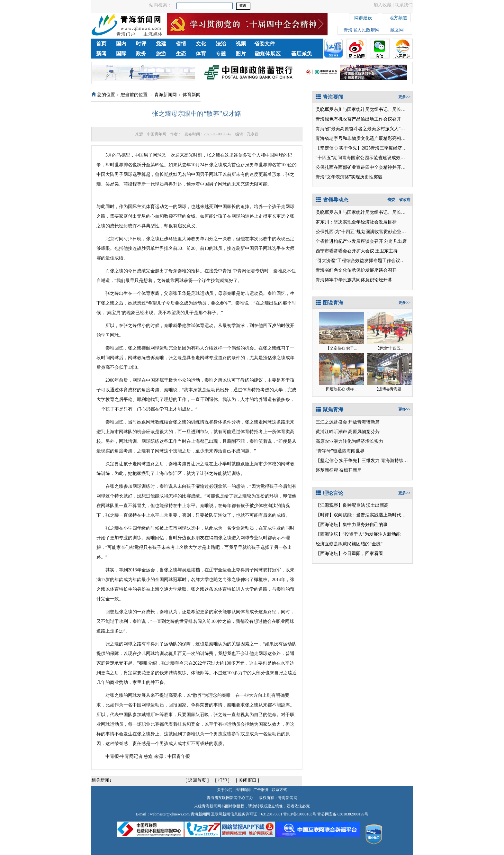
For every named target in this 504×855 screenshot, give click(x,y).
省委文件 (265, 44)
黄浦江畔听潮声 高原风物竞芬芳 (348, 432)
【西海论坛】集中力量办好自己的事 (352, 525)
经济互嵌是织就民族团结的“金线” (349, 544)
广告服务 (261, 790)
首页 (101, 44)
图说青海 (329, 303)
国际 (121, 54)
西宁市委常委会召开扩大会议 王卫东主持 (357, 251)
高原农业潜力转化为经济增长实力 (349, 441)
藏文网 (397, 30)
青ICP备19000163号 (300, 814)
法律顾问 (243, 790)
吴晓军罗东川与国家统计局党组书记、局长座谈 (363, 212)
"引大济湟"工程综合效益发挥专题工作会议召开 (362, 261)
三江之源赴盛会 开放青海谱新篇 (348, 422)
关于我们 (225, 790)
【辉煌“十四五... (389, 348)
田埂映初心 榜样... (341, 389)
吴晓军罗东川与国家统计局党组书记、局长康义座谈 (367, 109)
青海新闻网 (166, 95)
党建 (161, 44)
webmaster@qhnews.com (170, 814)
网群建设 (363, 17)
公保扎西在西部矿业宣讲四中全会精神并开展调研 (365, 167)
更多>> (404, 97)
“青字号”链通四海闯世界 (340, 451)
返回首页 (197, 780)
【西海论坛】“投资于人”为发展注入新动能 (358, 534)
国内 (121, 44)
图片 (241, 54)
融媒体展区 (268, 54)
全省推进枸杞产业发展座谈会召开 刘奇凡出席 (361, 241)
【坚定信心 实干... (341, 348)
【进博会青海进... (389, 389)
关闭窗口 (248, 780)
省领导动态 (332, 200)
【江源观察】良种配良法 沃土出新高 (352, 505)
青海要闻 (329, 97)
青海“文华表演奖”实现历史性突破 (349, 177)
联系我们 (404, 5)
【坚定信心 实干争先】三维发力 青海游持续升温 (364, 461)
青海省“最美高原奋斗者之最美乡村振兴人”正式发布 (367, 129)
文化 (201, 44)
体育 (201, 54)
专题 (221, 54)
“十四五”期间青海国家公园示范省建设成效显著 (363, 158)
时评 (141, 44)
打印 (222, 780)
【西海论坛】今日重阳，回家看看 (349, 554)
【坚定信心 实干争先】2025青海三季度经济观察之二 (368, 148)
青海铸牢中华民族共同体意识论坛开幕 (354, 280)
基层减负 (301, 54)
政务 (141, 54)
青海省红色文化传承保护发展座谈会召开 (356, 270)
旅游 (161, 54)
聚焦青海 (329, 409)
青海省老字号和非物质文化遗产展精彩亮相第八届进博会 (372, 138)
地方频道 (398, 17)
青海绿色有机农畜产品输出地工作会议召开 (358, 119)
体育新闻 (192, 95)
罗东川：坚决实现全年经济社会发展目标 (356, 222)
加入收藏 (382, 5)
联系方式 (279, 790)
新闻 (101, 54)
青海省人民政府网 (362, 30)
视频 (241, 44)
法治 (221, 44)
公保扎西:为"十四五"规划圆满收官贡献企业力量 (363, 232)
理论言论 (329, 493)
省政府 (405, 200)
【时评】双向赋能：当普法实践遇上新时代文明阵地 (367, 515)
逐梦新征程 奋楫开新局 (339, 470)
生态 (181, 54)
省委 (391, 200)
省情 (181, 44)
